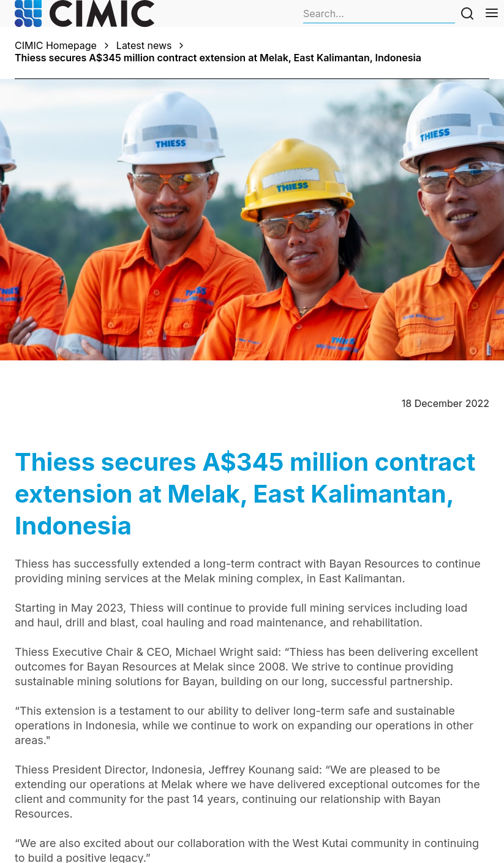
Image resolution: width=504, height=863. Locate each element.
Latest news (144, 45)
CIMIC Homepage (56, 45)
